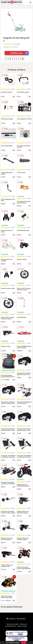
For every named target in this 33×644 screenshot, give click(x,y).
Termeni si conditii (13, 624)
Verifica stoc (19, 53)
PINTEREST (21, 619)
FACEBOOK (11, 619)
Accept (24, 642)
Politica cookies (22, 626)
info (14, 96)
